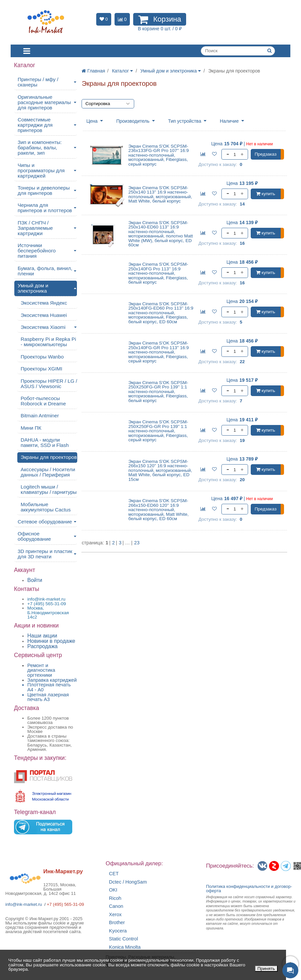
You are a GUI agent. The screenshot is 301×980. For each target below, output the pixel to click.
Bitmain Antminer (40, 416)
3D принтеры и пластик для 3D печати (45, 554)
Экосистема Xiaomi (43, 327)
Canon (116, 906)
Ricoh (115, 898)
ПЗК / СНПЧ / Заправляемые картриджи (35, 228)
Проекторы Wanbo (42, 357)
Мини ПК (31, 428)
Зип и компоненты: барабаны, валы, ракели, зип (40, 147)
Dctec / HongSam (128, 882)
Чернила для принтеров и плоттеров (45, 208)
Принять (266, 969)
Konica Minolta (125, 947)
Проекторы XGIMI (41, 369)
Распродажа (42, 646)
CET (114, 874)
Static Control (123, 939)
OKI (113, 890)
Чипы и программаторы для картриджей (41, 170)
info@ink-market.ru (24, 904)
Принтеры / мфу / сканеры (38, 82)
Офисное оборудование (34, 536)
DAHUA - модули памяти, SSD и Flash (45, 442)
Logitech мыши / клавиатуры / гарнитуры (49, 489)
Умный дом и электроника (33, 288)
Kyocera (118, 931)
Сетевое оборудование (45, 522)
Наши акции (42, 636)
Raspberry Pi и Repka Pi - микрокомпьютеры (48, 342)
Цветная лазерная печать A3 (48, 697)
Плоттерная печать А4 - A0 (49, 687)
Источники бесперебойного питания (37, 251)
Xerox (115, 915)
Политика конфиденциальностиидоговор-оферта (249, 889)
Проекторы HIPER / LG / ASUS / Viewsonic (49, 384)
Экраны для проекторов (49, 457)
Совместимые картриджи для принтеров (35, 125)
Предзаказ (266, 154)
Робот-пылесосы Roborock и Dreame (43, 401)
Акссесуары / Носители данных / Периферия (48, 472)
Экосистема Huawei (44, 315)
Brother (117, 923)
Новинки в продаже (51, 641)
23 (137, 543)
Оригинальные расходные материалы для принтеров (44, 102)
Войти (35, 580)
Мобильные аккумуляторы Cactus (46, 507)
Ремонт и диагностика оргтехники (41, 670)
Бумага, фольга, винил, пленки (45, 271)
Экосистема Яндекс (44, 303)
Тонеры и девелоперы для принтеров (44, 190)
